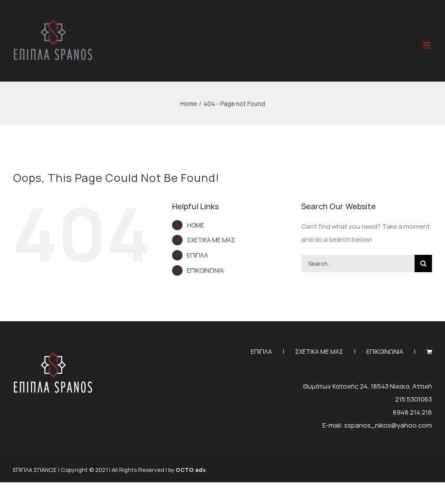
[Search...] (358, 264)
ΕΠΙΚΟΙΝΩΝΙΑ (205, 270)
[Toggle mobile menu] (427, 45)
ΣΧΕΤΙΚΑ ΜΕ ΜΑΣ (211, 240)
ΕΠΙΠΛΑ (198, 255)
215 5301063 (413, 399)
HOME (196, 225)
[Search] (423, 264)
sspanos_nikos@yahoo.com (388, 425)
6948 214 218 (412, 412)
